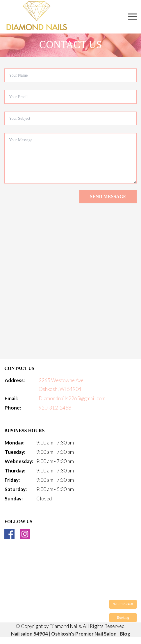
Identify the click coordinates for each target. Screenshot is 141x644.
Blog (125, 634)
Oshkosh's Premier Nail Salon (84, 634)
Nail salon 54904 (30, 634)
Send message (108, 196)
